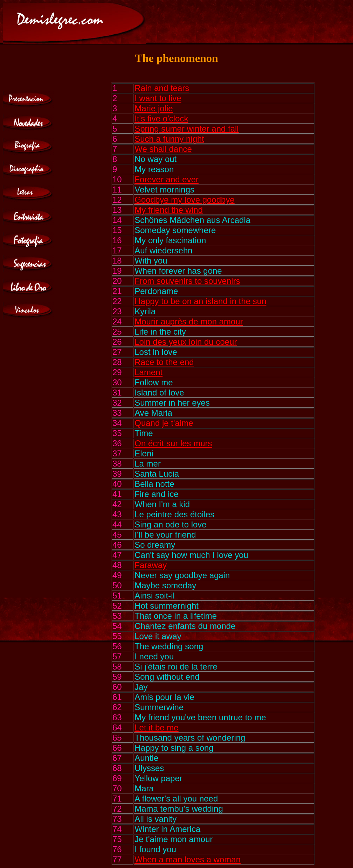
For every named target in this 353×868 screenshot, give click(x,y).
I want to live (158, 98)
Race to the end (164, 362)
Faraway (151, 565)
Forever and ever (167, 179)
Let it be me (156, 727)
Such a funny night (169, 139)
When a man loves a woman (188, 859)
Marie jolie (154, 108)
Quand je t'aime (164, 423)
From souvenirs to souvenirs (187, 281)
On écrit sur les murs (173, 443)
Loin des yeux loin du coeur (186, 342)
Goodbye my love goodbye (185, 200)
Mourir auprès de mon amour (189, 321)
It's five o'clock (161, 118)
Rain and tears (162, 88)
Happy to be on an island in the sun (200, 301)
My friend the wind (169, 210)
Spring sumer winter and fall (186, 129)
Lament (148, 372)
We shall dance (163, 149)
